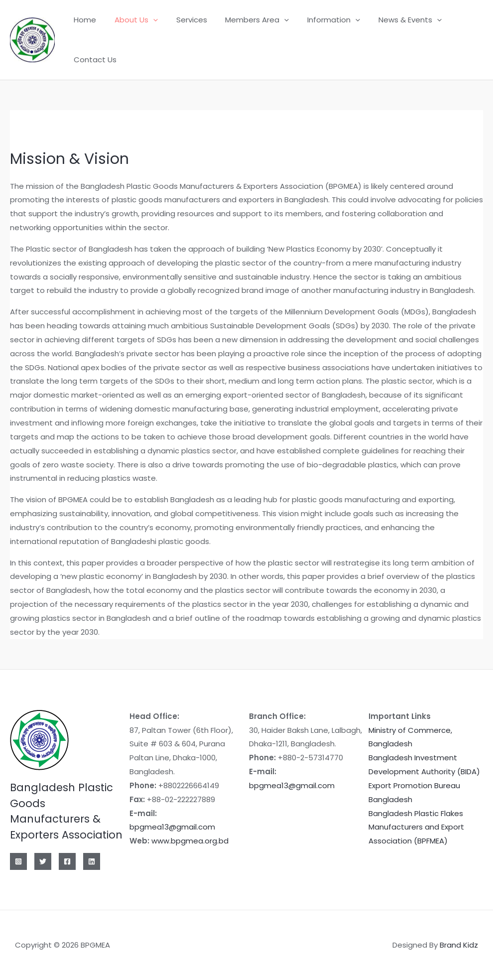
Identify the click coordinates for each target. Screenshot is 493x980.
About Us (131, 20)
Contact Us (94, 60)
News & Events (392, 20)
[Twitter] (43, 861)
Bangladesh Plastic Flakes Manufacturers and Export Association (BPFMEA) (416, 827)
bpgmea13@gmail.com (172, 827)
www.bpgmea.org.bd (190, 841)
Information (319, 20)
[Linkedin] (92, 861)
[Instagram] (18, 861)
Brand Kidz (459, 945)
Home (83, 20)
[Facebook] (67, 861)
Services (183, 20)
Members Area (246, 20)
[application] (148, 20)
